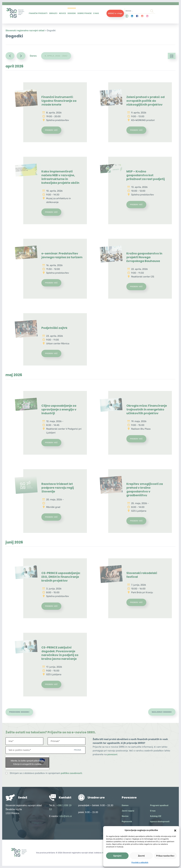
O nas (96, 13)
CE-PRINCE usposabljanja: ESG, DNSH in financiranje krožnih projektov (61, 577)
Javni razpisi (128, 811)
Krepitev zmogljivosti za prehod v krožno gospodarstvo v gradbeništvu (145, 490)
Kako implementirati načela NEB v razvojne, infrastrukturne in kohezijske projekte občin (60, 177)
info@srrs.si (66, 816)
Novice (62, 13)
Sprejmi (117, 856)
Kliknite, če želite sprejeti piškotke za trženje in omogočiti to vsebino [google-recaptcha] (27, 762)
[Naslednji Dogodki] (21, 56)
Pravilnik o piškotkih (140, 862)
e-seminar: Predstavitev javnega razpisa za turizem (62, 255)
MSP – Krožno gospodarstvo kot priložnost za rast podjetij (146, 175)
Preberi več (51, 130)
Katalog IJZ (156, 816)
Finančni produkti (38, 13)
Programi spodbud (159, 805)
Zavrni (141, 856)
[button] (175, 830)
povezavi (112, 754)
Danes (33, 56)
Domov (125, 805)
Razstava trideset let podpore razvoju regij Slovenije (58, 488)
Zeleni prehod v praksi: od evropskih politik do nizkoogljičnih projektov (145, 101)
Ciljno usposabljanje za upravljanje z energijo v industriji (59, 409)
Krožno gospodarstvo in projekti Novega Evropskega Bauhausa (144, 257)
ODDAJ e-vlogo (115, 13)
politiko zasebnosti (71, 773)
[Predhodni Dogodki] (10, 56)
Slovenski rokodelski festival (142, 575)
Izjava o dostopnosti (160, 822)
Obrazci (53, 13)
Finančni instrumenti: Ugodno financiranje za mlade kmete (59, 101)
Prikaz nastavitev (165, 856)
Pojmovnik (127, 822)
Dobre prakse (85, 13)
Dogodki (72, 13)
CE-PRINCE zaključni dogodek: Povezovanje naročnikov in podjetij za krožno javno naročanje (60, 653)
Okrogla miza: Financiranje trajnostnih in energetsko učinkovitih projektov (147, 409)
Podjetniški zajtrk (54, 328)
